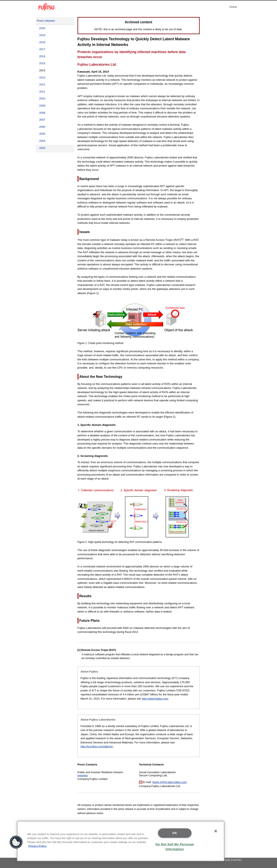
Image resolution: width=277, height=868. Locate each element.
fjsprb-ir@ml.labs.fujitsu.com (170, 782)
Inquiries (83, 775)
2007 (42, 120)
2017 (42, 49)
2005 (42, 134)
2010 (42, 98)
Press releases (46, 21)
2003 (42, 148)
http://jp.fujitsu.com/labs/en (97, 746)
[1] (79, 650)
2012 (42, 84)
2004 (42, 141)
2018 (42, 42)
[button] (16, 842)
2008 (42, 113)
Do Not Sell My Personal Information (175, 847)
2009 (42, 106)
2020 (42, 28)
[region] (121, 841)
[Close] (216, 831)
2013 (42, 78)
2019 (42, 35)
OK (175, 833)
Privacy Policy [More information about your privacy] (37, 846)
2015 (42, 63)
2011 (42, 92)
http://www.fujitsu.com (155, 699)
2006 (42, 127)
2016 (42, 56)
